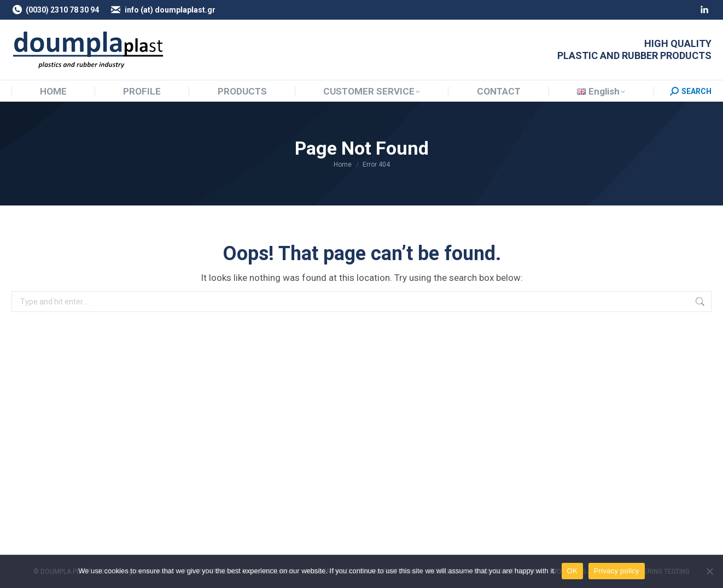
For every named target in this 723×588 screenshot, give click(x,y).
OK (572, 571)
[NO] (709, 571)
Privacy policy (617, 571)
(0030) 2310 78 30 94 (55, 10)
